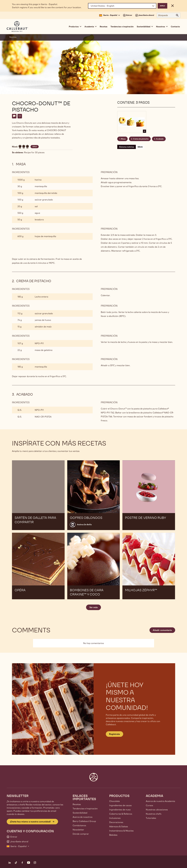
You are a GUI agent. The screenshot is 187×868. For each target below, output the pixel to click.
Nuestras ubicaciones (157, 810)
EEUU (140, 147)
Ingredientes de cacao (120, 805)
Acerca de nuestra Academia (160, 801)
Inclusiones (115, 818)
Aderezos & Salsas (119, 826)
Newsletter (78, 830)
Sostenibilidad (80, 813)
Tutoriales (151, 818)
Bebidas (113, 835)
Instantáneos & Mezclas (121, 831)
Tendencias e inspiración (122, 27)
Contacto (175, 27)
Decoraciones (116, 822)
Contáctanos (79, 825)
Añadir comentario (162, 630)
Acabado (160, 139)
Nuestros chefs (154, 814)
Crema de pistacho (141, 139)
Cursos (149, 805)
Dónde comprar (81, 834)
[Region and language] (122, 6)
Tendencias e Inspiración (85, 809)
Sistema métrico (127, 147)
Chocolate (114, 801)
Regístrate (114, 734)
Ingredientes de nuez (120, 810)
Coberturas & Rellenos (121, 814)
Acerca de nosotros (83, 817)
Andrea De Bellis (84, 525)
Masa (123, 139)
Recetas (104, 27)
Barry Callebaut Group (84, 821)
